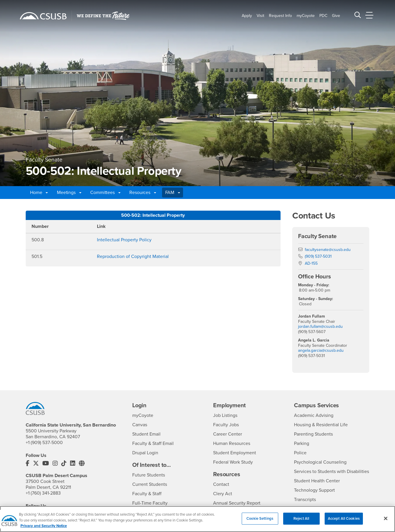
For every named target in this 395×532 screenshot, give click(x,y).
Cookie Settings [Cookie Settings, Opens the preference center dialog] (260, 522)
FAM (173, 193)
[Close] (386, 522)
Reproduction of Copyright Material (133, 257)
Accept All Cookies (344, 522)
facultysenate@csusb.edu (328, 250)
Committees (105, 193)
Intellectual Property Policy (124, 240)
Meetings (69, 193)
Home (39, 193)
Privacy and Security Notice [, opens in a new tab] (44, 529)
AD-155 (311, 263)
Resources (143, 193)
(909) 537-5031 (318, 256)
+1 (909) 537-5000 (44, 443)
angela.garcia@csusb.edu (321, 350)
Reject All (301, 522)
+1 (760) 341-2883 (43, 493)
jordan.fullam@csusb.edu (320, 326)
